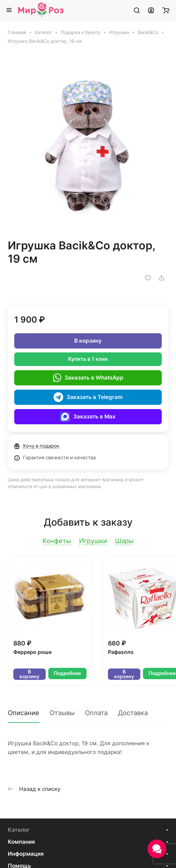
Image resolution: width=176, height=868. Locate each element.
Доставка (133, 713)
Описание (23, 713)
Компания (21, 842)
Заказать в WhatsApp (88, 378)
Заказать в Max (88, 417)
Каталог (19, 830)
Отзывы (62, 713)
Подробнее (67, 673)
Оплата (96, 713)
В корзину (88, 341)
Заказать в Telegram (88, 397)
